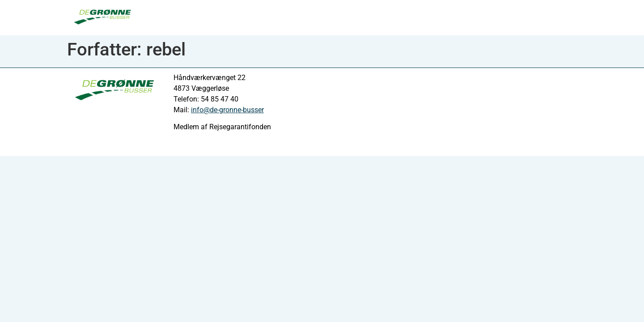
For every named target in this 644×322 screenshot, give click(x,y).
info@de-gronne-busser (227, 110)
